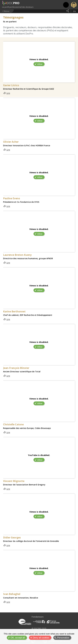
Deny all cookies (41, 638)
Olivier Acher (11, 142)
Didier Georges (12, 538)
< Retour (6, 11)
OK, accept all (18, 638)
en (74, 11)
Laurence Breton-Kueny (17, 255)
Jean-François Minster (16, 368)
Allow (40, 64)
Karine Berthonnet (14, 312)
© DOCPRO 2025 (39, 628)
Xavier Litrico (11, 85)
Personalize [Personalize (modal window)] (63, 638)
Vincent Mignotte (14, 481)
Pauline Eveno (12, 198)
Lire (8, 93)
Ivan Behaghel (12, 594)
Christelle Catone (13, 424)
